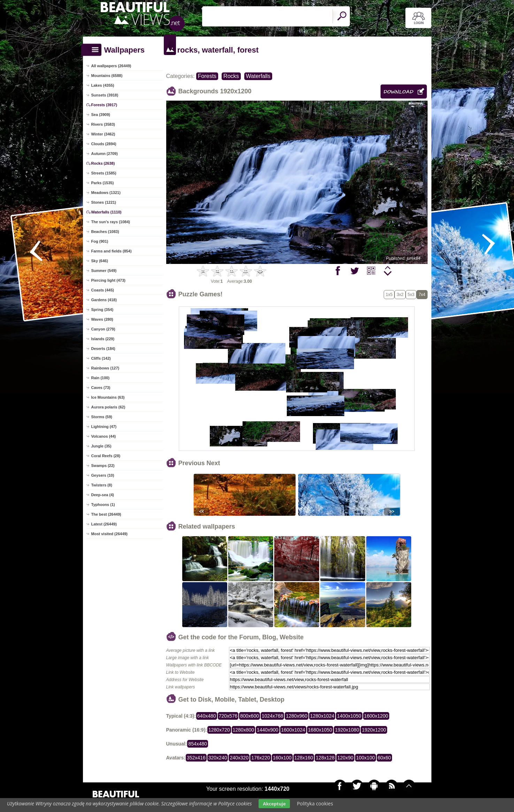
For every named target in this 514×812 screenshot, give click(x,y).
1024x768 (273, 716)
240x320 (239, 758)
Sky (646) (100, 261)
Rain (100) (101, 378)
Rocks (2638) (103, 163)
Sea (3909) (101, 115)
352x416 (196, 758)
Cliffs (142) (101, 358)
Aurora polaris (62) (108, 407)
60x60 (384, 758)
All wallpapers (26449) (111, 66)
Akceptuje (274, 804)
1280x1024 (322, 716)
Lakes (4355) (103, 85)
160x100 (282, 758)
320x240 (218, 758)
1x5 (389, 295)
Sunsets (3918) (105, 95)
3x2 (400, 295)
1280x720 (219, 730)
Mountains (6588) (107, 76)
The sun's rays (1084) (111, 222)
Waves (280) (102, 319)
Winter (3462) (103, 134)
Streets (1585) (104, 173)
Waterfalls (258, 76)
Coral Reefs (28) (106, 456)
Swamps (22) (103, 466)
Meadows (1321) (106, 193)
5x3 (411, 295)
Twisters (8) (102, 485)
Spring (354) (102, 310)
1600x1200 (376, 716)
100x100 (366, 758)
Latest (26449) (104, 524)
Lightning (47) (104, 427)
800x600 (250, 716)
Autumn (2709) (105, 154)
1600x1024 (293, 730)
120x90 (345, 758)
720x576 (228, 716)
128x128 (325, 758)
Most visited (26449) (110, 534)
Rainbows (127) (105, 368)
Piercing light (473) (108, 280)
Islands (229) (103, 339)
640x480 (207, 716)
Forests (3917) (104, 105)
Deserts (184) (103, 349)
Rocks (231, 76)
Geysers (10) (103, 475)
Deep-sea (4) (103, 495)
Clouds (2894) (104, 144)
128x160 (304, 758)
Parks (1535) (103, 183)
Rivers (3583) (103, 124)
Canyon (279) (103, 329)
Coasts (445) (103, 290)
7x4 (422, 295)
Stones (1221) (104, 202)
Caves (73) (101, 388)
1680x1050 (320, 730)
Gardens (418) (104, 300)
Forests (207, 76)
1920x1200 (374, 730)
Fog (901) (100, 241)
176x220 (261, 758)
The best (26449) (106, 514)
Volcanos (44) (104, 436)
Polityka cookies (315, 803)
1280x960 (297, 716)
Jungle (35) (101, 446)
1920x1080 (347, 730)
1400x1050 (349, 716)
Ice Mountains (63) (108, 397)
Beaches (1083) (105, 232)
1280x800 (244, 730)
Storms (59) (102, 417)
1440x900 (268, 730)
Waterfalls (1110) (106, 212)
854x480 (198, 744)
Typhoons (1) (103, 505)
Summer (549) (104, 271)
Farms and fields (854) (112, 251)
